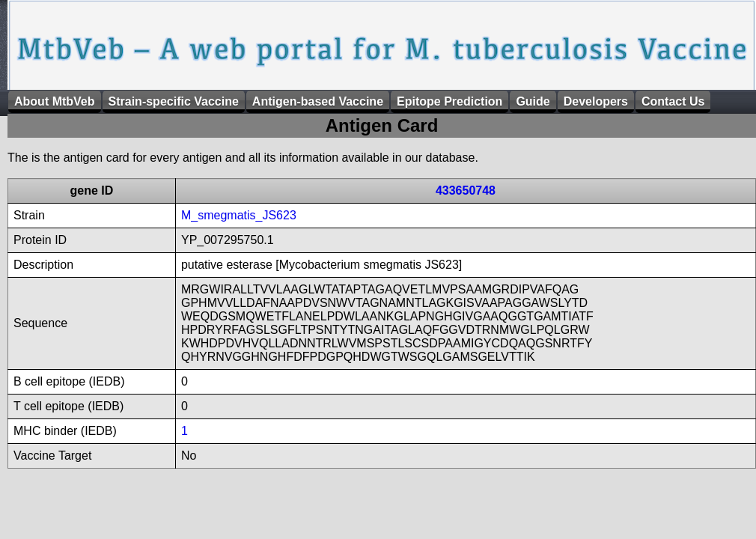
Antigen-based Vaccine (318, 101)
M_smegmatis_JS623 (239, 215)
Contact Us (673, 101)
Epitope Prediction (449, 101)
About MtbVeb (55, 101)
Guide (533, 101)
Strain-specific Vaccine (174, 101)
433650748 (466, 191)
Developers (596, 101)
